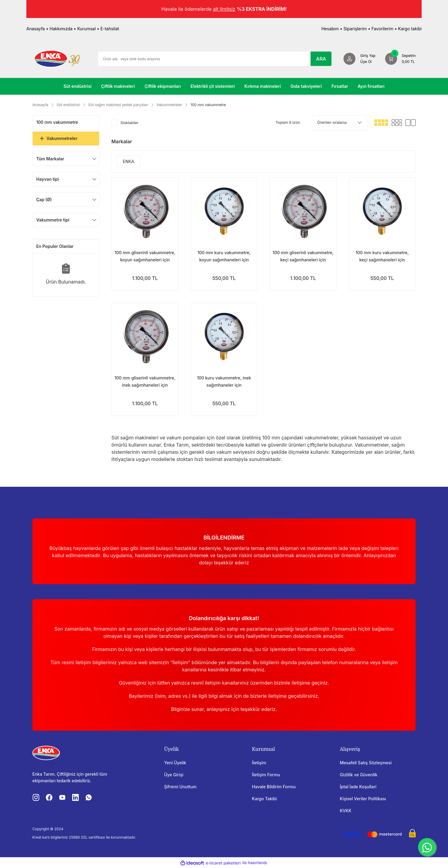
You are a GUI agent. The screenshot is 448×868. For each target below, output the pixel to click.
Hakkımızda (61, 29)
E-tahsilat (110, 29)
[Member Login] (360, 59)
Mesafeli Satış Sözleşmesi (366, 763)
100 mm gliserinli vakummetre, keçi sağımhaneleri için (303, 256)
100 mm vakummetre (208, 105)
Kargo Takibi (264, 799)
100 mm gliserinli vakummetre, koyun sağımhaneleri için (145, 256)
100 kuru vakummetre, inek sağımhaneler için (224, 381)
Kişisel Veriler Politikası (363, 799)
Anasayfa (36, 29)
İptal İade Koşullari (358, 787)
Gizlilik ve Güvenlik (359, 775)
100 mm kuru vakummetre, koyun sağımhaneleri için (224, 256)
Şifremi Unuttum (180, 787)
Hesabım (330, 29)
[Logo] (57, 58)
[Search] (215, 59)
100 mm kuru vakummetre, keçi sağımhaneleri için (382, 256)
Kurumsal (87, 29)
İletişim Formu (266, 775)
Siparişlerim (355, 29)
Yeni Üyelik (175, 763)
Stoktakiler (129, 123)
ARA (321, 59)
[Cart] (400, 59)
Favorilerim (382, 29)
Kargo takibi (410, 29)
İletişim (259, 763)
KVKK (346, 811)
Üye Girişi (174, 775)
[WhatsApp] (427, 847)
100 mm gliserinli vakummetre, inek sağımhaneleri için (145, 381)
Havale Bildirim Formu (274, 787)
